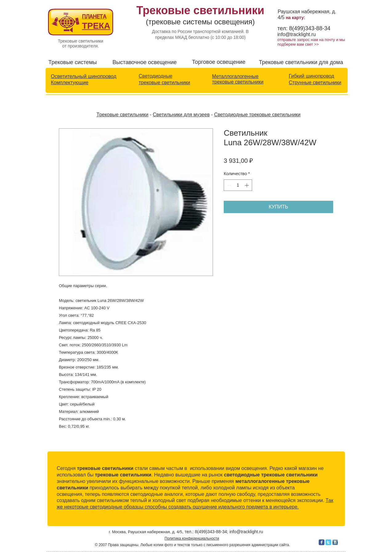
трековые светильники (164, 82)
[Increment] (247, 185)
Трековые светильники (122, 115)
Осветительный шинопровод (84, 76)
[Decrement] (229, 185)
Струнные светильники (315, 82)
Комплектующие (70, 82)
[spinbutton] (238, 185)
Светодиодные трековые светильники (257, 115)
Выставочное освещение (145, 62)
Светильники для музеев (181, 115)
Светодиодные (155, 76)
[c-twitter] (328, 542)
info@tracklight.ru (297, 34)
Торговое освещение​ (219, 62)
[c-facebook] (322, 542)
